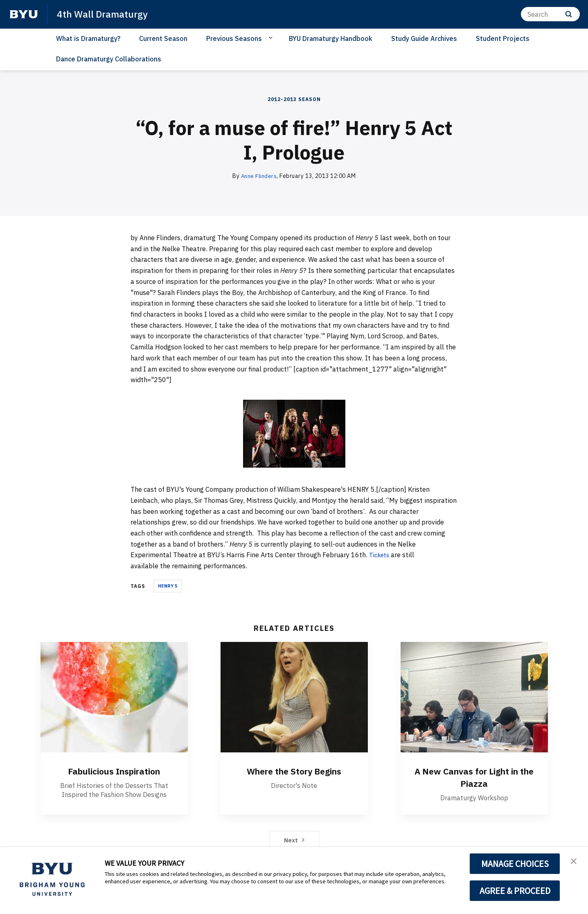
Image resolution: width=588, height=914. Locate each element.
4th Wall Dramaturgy (104, 14)
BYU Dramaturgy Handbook (331, 38)
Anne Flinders (259, 176)
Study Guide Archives (424, 38)
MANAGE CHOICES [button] (515, 864)
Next (294, 840)
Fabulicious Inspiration (114, 771)
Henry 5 (168, 586)
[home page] (24, 14)
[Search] (550, 14)
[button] (574, 862)
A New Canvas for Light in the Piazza (474, 777)
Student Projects (503, 38)
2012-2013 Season (294, 99)
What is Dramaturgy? (88, 38)
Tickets (380, 555)
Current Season (163, 38)
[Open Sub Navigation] (272, 38)
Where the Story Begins (294, 771)
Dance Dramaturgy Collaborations (109, 59)
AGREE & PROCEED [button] (515, 891)
